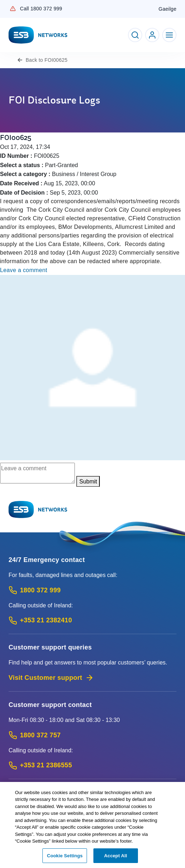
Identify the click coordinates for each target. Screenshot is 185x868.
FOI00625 (47, 60)
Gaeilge (168, 9)
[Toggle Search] (135, 35)
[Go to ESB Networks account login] (152, 35)
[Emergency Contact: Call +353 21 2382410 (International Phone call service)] (92, 620)
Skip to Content (6, 6)
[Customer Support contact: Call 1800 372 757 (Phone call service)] (92, 735)
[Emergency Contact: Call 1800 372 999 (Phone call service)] (92, 590)
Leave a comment (24, 270)
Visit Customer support (51, 678)
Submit (88, 481)
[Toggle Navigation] (169, 35)
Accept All (115, 859)
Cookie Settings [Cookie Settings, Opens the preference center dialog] (65, 859)
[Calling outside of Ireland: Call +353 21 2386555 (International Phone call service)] (92, 765)
